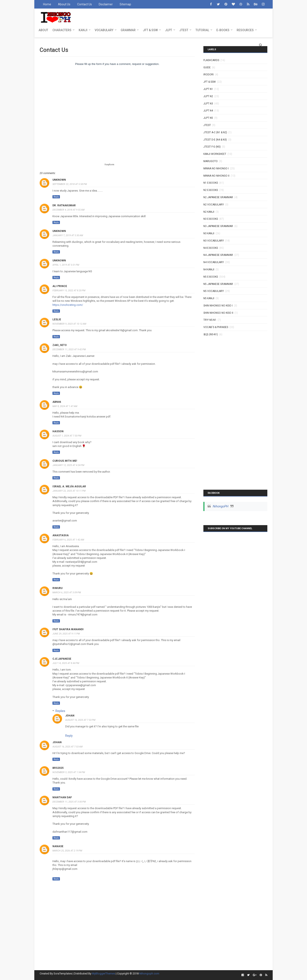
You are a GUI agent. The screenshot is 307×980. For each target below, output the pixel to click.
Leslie (57, 319)
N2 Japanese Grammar (218, 197)
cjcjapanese (62, 659)
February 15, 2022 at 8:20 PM (69, 291)
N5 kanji (209, 298)
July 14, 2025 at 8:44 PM (66, 663)
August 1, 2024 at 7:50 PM (67, 436)
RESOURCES (245, 30)
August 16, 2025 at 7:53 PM (80, 720)
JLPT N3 (208, 104)
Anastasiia (61, 535)
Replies (60, 711)
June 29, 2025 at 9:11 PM (66, 634)
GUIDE (207, 67)
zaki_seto (60, 345)
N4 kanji (209, 270)
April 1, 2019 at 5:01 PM (66, 265)
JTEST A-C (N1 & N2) (215, 132)
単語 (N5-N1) (211, 334)
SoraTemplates (63, 973)
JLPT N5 (208, 118)
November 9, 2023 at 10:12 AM (69, 324)
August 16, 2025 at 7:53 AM (67, 747)
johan (70, 716)
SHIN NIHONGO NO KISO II (218, 313)
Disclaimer (106, 4)
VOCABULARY (104, 30)
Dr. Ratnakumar (64, 205)
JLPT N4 (208, 111)
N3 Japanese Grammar (218, 226)
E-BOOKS (223, 30)
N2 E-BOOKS (211, 190)
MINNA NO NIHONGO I (216, 168)
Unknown (59, 180)
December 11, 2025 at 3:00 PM (69, 802)
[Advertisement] (235, 406)
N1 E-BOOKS (211, 183)
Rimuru (57, 588)
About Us (64, 4)
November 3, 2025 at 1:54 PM (69, 772)
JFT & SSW (150, 30)
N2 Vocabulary (214, 205)
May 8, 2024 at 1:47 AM (65, 406)
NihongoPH (221, 506)
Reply (56, 197)
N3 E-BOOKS (211, 219)
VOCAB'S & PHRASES (216, 327)
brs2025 (58, 768)
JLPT (169, 30)
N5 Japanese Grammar (218, 284)
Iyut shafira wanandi (68, 629)
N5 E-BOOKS (211, 277)
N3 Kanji (209, 233)
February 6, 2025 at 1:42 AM (68, 540)
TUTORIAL (202, 30)
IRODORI (209, 75)
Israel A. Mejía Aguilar (69, 486)
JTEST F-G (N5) (212, 147)
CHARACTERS (62, 30)
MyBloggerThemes (104, 973)
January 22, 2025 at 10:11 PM (69, 491)
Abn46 (57, 402)
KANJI (83, 30)
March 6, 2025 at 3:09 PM (67, 593)
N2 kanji (209, 212)
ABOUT (43, 30)
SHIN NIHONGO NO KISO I (218, 306)
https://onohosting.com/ (68, 305)
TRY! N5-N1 (210, 320)
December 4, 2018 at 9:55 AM (68, 210)
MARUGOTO (211, 161)
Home (47, 4)
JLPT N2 (208, 96)
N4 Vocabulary (214, 262)
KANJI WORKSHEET (215, 154)
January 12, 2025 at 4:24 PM (68, 465)
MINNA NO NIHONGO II (216, 176)
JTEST (184, 30)
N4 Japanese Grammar (218, 255)
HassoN (58, 431)
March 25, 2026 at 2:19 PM (67, 851)
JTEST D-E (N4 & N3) (215, 140)
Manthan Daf (62, 797)
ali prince (60, 286)
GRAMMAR (128, 30)
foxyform (109, 165)
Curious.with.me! (65, 461)
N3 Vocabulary (214, 241)
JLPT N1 (208, 89)
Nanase (58, 846)
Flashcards (211, 60)
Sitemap (125, 4)
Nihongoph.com (149, 973)
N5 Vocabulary (214, 291)
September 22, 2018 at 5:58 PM (70, 184)
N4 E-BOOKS (211, 248)
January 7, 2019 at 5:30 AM (68, 235)
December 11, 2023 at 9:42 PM (69, 349)
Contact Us (85, 4)
